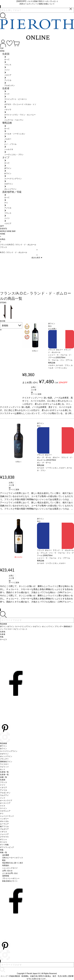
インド (3, 798)
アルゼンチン (5, 793)
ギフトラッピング (7, 847)
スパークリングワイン (9, 751)
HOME (3, 234)
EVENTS (3, 229)
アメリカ (3, 790)
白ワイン (3, 749)
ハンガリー (4, 819)
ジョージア (4, 834)
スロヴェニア (5, 811)
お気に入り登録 (34, 389)
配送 (4, 860)
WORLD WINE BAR (8, 231)
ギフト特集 (4, 845)
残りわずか (18, 557)
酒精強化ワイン (6, 762)
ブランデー (4, 759)
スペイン (3, 808)
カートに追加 (36, 394)
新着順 (5, 326)
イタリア (3, 788)
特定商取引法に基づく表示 (13, 863)
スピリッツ (4, 767)
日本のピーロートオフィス (13, 858)
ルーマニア (4, 824)
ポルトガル (4, 821)
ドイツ (3, 785)
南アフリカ (4, 826)
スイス (3, 806)
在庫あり (35, 351)
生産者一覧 (4, 775)
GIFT (2, 226)
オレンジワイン (6, 756)
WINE (2, 51)
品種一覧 (3, 777)
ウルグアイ (4, 795)
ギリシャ (3, 839)
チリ (2, 813)
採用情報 (6, 876)
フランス (3, 782)
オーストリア (5, 803)
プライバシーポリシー (11, 878)
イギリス (3, 832)
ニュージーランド (7, 816)
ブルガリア (4, 829)
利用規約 (6, 865)
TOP (2, 48)
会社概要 (6, 855)
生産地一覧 (4, 772)
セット (3, 769)
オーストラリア (6, 801)
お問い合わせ (7, 871)
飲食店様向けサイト (10, 881)
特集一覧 (3, 852)
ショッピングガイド (10, 868)
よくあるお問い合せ (10, 873)
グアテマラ (4, 837)
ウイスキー (4, 764)
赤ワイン (3, 746)
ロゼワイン (4, 754)
